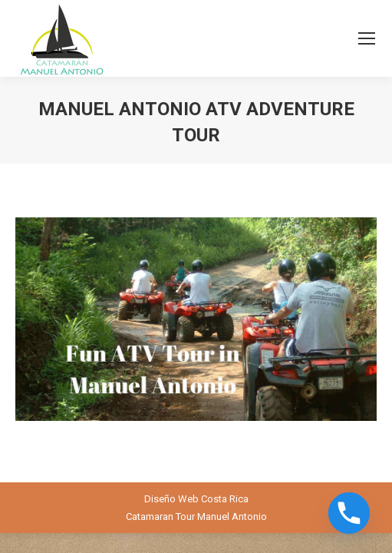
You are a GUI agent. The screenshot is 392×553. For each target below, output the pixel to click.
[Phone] (349, 513)
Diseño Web (171, 499)
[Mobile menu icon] (367, 38)
